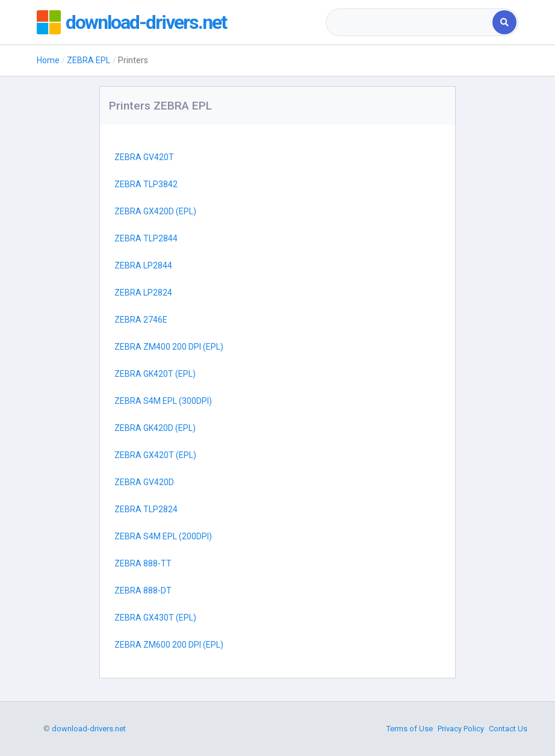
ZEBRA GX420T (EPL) (155, 455)
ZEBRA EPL (88, 60)
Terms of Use (410, 729)
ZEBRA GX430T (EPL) (155, 618)
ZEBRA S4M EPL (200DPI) (163, 536)
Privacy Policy (461, 729)
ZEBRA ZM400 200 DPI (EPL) (169, 347)
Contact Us (508, 729)
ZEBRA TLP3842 (146, 184)
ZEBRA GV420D (144, 482)
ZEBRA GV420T (144, 157)
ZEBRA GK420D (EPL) (155, 428)
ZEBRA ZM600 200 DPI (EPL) (169, 645)
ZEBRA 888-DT (143, 590)
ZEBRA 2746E (141, 320)
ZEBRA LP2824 (143, 293)
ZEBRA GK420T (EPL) (155, 374)
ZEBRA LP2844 (143, 265)
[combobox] (410, 22)
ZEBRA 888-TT (143, 563)
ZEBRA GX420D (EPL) (155, 211)
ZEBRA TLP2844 (146, 238)
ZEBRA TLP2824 (146, 509)
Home (48, 60)
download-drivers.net (146, 22)
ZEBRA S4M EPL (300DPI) (163, 401)
